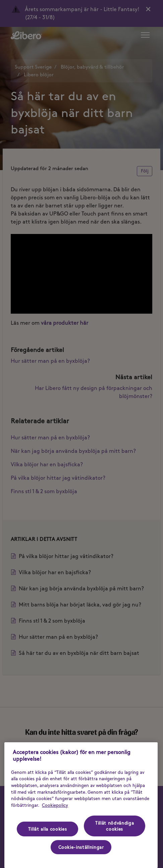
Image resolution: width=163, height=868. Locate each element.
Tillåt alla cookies (47, 829)
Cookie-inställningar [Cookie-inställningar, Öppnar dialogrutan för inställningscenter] (81, 847)
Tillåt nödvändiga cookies (115, 826)
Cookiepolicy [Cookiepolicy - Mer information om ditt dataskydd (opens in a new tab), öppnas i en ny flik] (55, 805)
